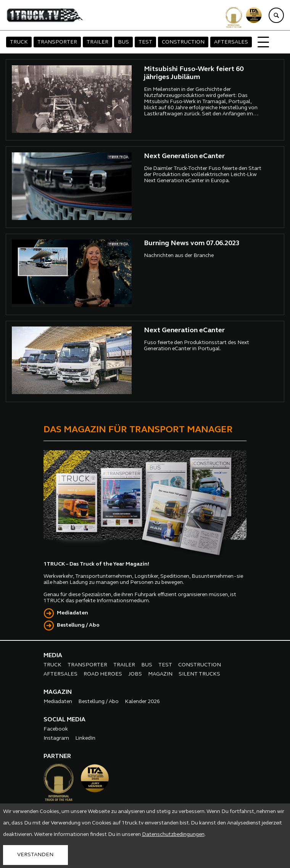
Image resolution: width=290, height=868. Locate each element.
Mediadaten (72, 613)
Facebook (56, 729)
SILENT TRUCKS (199, 674)
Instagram (56, 738)
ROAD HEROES (103, 674)
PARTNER (57, 756)
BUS (123, 42)
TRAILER (97, 42)
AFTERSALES (231, 42)
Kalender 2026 (142, 702)
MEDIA (53, 656)
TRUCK (19, 42)
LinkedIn (85, 738)
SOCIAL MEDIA (64, 720)
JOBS (135, 674)
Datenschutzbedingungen (173, 835)
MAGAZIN (160, 674)
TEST (145, 42)
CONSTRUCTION (183, 42)
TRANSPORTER (57, 42)
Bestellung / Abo (78, 625)
